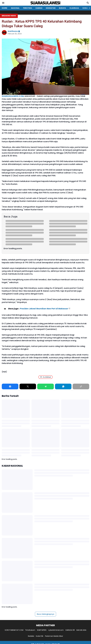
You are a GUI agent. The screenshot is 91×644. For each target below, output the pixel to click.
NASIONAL (15, 8)
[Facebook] (10, 386)
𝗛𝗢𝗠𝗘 (5, 8)
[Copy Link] (81, 386)
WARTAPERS (42, 630)
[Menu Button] (3, 3)
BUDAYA (62, 8)
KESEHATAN (51, 8)
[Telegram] (45, 386)
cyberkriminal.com (56, 630)
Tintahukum (30, 630)
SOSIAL (85, 8)
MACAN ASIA (81, 630)
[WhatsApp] (63, 386)
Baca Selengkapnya (45, 614)
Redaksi (31, 636)
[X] (28, 386)
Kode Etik (40, 636)
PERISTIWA (28, 8)
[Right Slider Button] (89, 8)
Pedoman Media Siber (54, 636)
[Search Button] (88, 3)
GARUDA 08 (70, 630)
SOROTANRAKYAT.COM (14, 630)
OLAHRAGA (74, 8)
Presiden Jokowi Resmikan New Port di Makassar (44, 309)
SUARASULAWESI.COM (13, 96)
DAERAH (39, 8)
